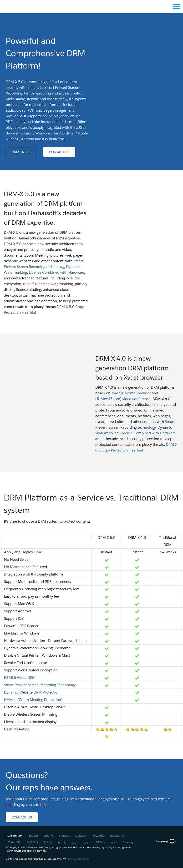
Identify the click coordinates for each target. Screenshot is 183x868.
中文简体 (33, 842)
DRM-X (100, 842)
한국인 (62, 842)
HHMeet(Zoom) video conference (123, 399)
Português (98, 836)
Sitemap (128, 842)
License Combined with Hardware (56, 272)
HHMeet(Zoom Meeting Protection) (33, 700)
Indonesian (117, 836)
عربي (75, 842)
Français (64, 836)
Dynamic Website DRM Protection (32, 692)
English (33, 836)
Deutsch (81, 836)
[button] (20, 152)
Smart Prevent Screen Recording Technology (40, 685)
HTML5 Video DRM (20, 677)
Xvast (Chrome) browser (131, 393)
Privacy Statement (79, 859)
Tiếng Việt (15, 842)
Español (48, 836)
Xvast (114, 842)
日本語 (48, 842)
